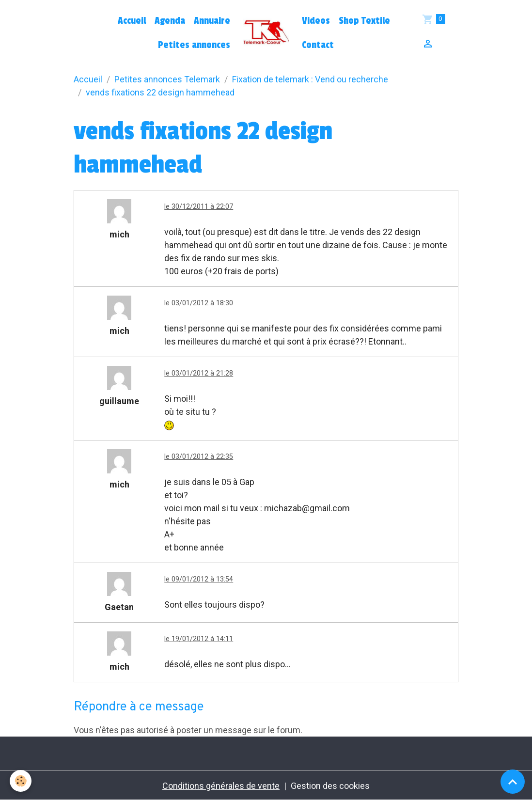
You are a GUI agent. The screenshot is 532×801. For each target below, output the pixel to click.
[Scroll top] (513, 782)
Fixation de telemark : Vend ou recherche (310, 79)
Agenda (170, 21)
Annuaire (212, 21)
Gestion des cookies (330, 786)
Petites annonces (194, 45)
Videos (316, 21)
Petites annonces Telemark (167, 79)
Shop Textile (364, 21)
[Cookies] (21, 781)
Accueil (132, 21)
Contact (318, 45)
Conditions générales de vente (221, 786)
